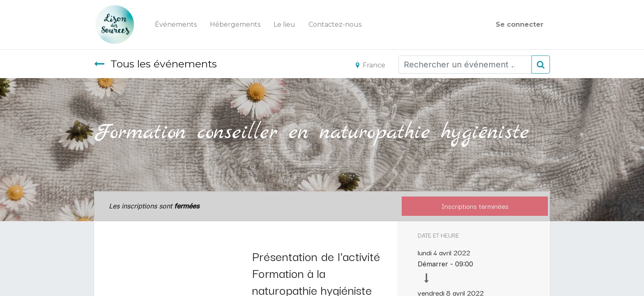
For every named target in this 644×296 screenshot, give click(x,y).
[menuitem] (176, 25)
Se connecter (520, 24)
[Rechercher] (541, 65)
